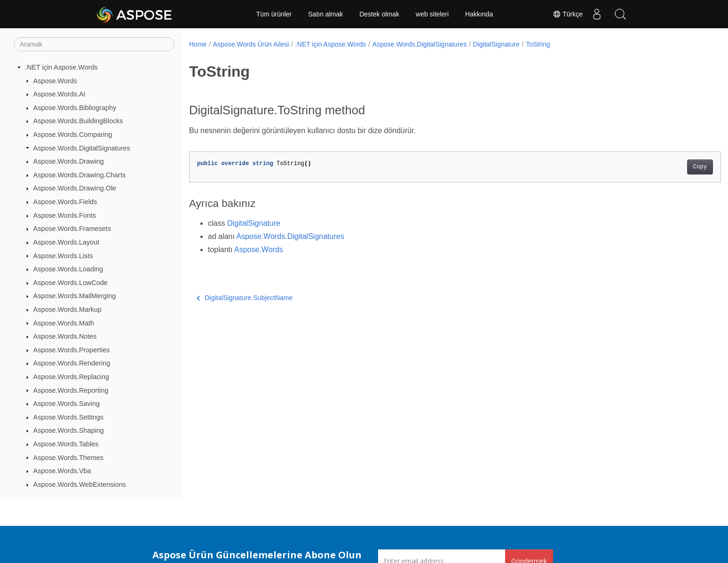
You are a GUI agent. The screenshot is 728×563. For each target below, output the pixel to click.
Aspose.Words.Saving (67, 404)
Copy (663, 167)
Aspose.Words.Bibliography (75, 108)
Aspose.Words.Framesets (72, 229)
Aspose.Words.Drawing (69, 161)
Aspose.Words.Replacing (71, 377)
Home (198, 44)
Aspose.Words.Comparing (73, 135)
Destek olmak (379, 14)
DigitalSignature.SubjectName (245, 298)
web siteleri (432, 14)
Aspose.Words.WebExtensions (80, 484)
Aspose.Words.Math (64, 323)
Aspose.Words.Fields (65, 202)
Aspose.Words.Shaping (69, 430)
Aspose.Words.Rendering (72, 363)
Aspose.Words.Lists (63, 256)
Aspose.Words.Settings (68, 417)
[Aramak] (94, 44)
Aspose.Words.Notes (65, 336)
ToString (538, 44)
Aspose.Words (55, 81)
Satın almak (325, 14)
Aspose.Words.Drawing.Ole (75, 188)
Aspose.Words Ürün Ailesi (251, 44)
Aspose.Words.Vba (62, 471)
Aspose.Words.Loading (68, 269)
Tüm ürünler (274, 14)
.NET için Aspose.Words (61, 67)
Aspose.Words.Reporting (71, 390)
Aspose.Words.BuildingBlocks (78, 121)
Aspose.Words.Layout (67, 242)
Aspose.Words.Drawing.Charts (79, 175)
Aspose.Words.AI (59, 94)
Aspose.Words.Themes (68, 458)
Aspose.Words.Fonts (65, 215)
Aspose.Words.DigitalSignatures (82, 148)
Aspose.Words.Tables (66, 444)
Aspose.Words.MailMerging (75, 296)
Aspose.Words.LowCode (71, 283)
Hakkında (479, 14)
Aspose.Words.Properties (72, 350)
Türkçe (568, 14)
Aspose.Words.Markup (67, 309)
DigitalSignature (496, 44)
